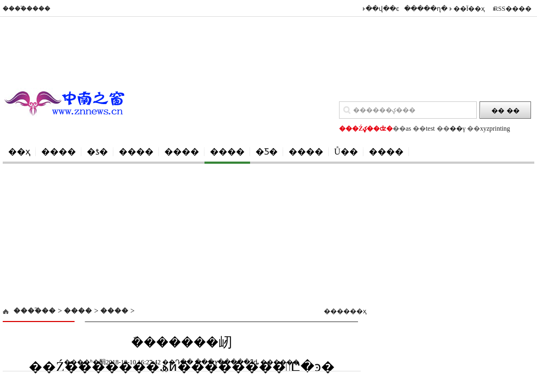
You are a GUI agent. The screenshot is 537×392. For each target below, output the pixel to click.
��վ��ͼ (382, 9)
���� (59, 152)
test (430, 128)
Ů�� (346, 152)
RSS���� (512, 9)
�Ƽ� (267, 152)
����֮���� (27, 9)
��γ (458, 128)
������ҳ (341, 311)
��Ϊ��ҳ (469, 9)
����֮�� (35, 311)
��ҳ (19, 152)
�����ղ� (426, 9)
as (408, 128)
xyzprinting (495, 128)
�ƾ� (97, 152)
